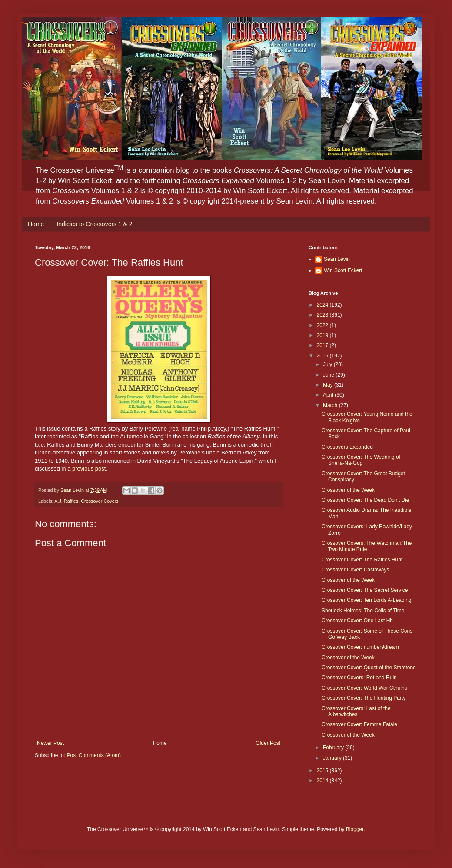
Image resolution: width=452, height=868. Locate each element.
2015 (323, 771)
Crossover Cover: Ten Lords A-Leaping (367, 600)
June (329, 375)
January (333, 758)
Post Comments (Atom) (94, 755)
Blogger (355, 829)
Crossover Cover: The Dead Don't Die (366, 500)
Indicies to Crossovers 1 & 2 (94, 224)
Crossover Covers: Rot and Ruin (359, 678)
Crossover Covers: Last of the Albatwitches (356, 711)
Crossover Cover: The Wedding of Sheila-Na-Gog (361, 460)
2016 (323, 356)
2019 (323, 335)
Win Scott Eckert (343, 270)
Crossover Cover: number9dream (360, 647)
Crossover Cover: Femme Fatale (359, 724)
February (334, 748)
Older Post (268, 743)
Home (36, 224)
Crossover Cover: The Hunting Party (364, 698)
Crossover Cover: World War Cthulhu (364, 688)
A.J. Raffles (66, 501)
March (331, 405)
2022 (323, 325)
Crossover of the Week (348, 490)
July (328, 364)
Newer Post (50, 743)
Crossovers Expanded (347, 447)
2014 (323, 781)
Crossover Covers (100, 501)
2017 (323, 345)
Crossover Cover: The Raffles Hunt (362, 560)
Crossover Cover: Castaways (355, 570)
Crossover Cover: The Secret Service (365, 590)
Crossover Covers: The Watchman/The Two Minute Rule (367, 546)
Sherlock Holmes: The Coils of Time (363, 611)
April (329, 395)
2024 (323, 305)
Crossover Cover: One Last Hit (357, 621)
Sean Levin (337, 259)
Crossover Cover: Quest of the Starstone (369, 668)
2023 (323, 315)
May (329, 385)
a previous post (86, 469)
